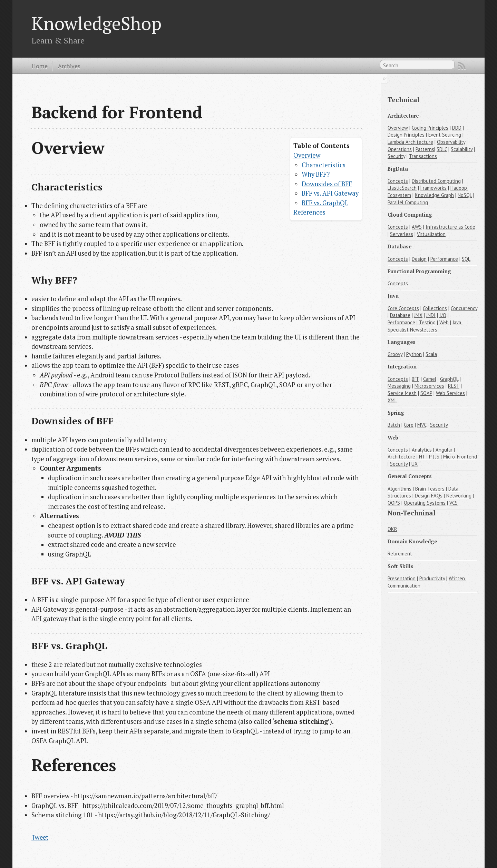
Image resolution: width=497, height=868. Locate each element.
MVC (422, 425)
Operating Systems (425, 503)
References (309, 212)
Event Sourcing (445, 135)
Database (400, 315)
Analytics (422, 450)
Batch (394, 425)
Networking (459, 496)
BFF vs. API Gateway (330, 193)
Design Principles (406, 135)
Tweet (40, 837)
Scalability (462, 149)
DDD (457, 128)
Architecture (401, 457)
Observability (451, 142)
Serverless (402, 234)
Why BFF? (316, 174)
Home (40, 66)
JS (437, 457)
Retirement (400, 554)
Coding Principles (430, 128)
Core (409, 425)
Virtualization (431, 234)
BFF (416, 379)
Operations (400, 149)
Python (414, 354)
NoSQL (465, 195)
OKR (392, 529)
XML (392, 400)
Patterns (425, 149)
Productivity (432, 578)
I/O (443, 315)
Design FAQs (429, 496)
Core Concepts (403, 308)
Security (396, 156)
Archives (69, 66)
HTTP (425, 457)
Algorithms (399, 489)
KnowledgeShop (96, 23)
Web (444, 322)
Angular (444, 450)
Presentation (402, 578)
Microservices (429, 386)
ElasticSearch (402, 188)
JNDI (431, 315)
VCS (454, 503)
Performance (444, 259)
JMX (418, 315)
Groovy (395, 354)
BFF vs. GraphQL (325, 203)
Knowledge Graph (434, 195)
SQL (466, 259)
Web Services (450, 393)
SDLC (442, 149)
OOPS (394, 503)
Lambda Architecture (410, 142)
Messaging (399, 386)
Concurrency (464, 308)
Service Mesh (402, 393)
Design (419, 259)
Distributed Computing (436, 181)
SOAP (426, 393)
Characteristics (324, 165)
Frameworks (433, 188)
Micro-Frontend (460, 457)
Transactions (423, 156)
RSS (462, 66)
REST (454, 386)
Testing (427, 322)
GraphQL (449, 379)
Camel (430, 379)
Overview (307, 155)
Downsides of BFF (327, 184)
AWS (417, 227)
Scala (431, 354)
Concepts (398, 181)
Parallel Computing (408, 202)
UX (415, 464)
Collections (435, 308)
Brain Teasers (430, 489)
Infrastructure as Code (450, 227)
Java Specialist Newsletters (425, 326)
